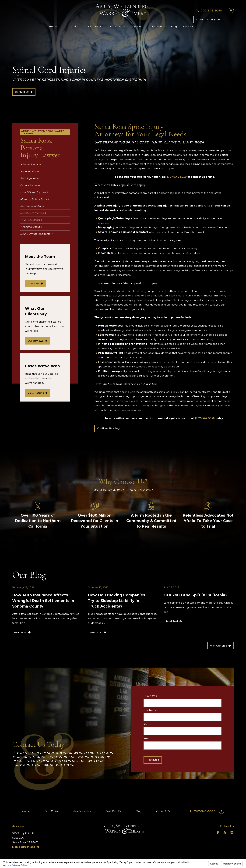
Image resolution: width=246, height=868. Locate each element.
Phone (148, 724)
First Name (150, 696)
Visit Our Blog (220, 646)
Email (147, 739)
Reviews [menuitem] (138, 27)
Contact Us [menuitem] (190, 27)
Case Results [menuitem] (157, 27)
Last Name (150, 710)
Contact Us (24, 92)
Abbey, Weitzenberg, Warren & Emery (121, 150)
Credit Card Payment (209, 20)
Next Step (153, 760)
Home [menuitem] (53, 27)
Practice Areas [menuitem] (117, 27)
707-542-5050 (211, 10)
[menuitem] (45, 165)
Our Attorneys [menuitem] (93, 27)
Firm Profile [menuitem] (71, 27)
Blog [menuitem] (174, 27)
